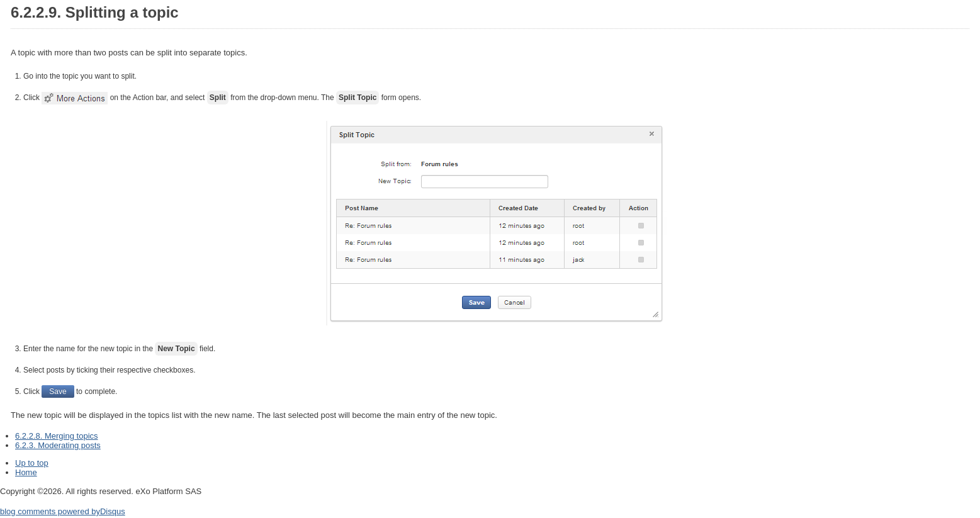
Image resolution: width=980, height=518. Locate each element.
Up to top (32, 463)
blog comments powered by (63, 511)
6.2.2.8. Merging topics (57, 436)
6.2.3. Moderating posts (58, 445)
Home (26, 472)
